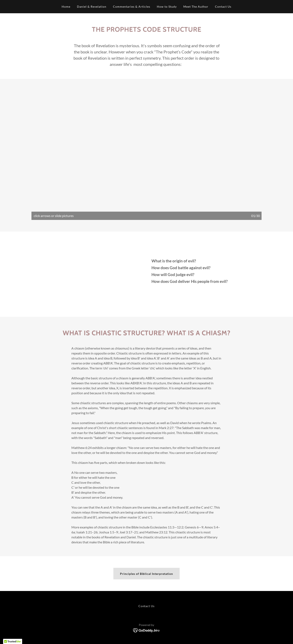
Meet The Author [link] (196, 7)
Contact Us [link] (223, 7)
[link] (147, 630)
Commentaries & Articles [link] (132, 7)
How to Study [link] (167, 7)
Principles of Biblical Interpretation (147, 574)
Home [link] (66, 7)
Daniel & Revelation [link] (92, 7)
